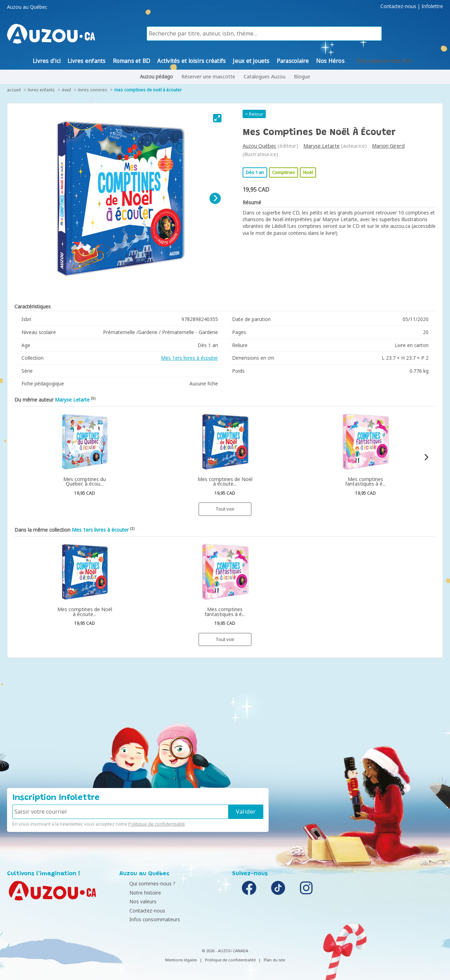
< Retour (254, 114)
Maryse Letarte (322, 146)
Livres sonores (93, 90)
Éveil (66, 90)
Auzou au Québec (27, 7)
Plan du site (274, 960)
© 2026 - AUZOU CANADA (225, 951)
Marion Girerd (388, 146)
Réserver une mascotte (208, 76)
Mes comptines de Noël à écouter (148, 90)
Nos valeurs (135, 901)
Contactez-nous (398, 6)
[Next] (215, 198)
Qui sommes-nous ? (144, 883)
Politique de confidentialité (157, 824)
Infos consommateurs (147, 919)
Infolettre (432, 6)
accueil (14, 90)
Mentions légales (181, 960)
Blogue (302, 76)
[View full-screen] (217, 118)
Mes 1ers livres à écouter (189, 358)
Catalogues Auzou (265, 76)
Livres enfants (41, 90)
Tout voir (225, 509)
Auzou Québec (259, 146)
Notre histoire (137, 893)
